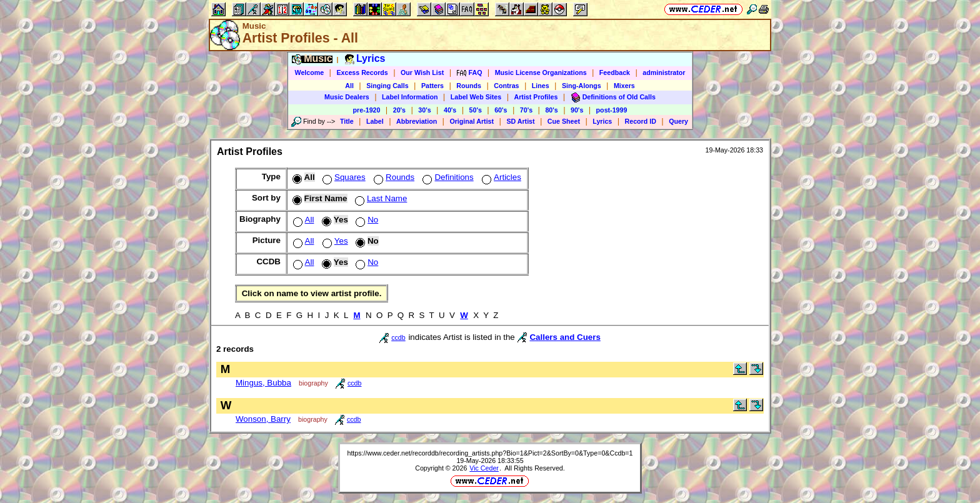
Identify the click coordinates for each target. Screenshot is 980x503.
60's (501, 110)
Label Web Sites (476, 97)
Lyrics (602, 121)
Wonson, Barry (263, 419)
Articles (500, 177)
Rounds (469, 86)
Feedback (615, 72)
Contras (506, 86)
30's (424, 110)
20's (399, 110)
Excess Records (362, 72)
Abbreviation (417, 121)
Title (347, 121)
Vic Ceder (484, 468)
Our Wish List (422, 72)
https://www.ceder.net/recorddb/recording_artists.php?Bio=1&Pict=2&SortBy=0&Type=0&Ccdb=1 (490, 453)
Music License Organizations (541, 72)
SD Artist (520, 121)
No (366, 220)
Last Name (380, 198)
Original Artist (472, 121)
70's (526, 110)
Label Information (410, 97)
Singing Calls (387, 86)
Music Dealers (347, 97)
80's (551, 110)
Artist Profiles (536, 97)
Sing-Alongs (582, 86)
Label (375, 121)
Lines (541, 86)
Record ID (641, 121)
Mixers (624, 86)
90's (577, 110)
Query (678, 121)
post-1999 (612, 110)
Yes (334, 241)
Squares (343, 177)
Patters (432, 86)
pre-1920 (367, 110)
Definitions (447, 177)
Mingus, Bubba (263, 383)
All (349, 86)
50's (476, 110)
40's (450, 110)
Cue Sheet (564, 121)
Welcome (310, 72)
